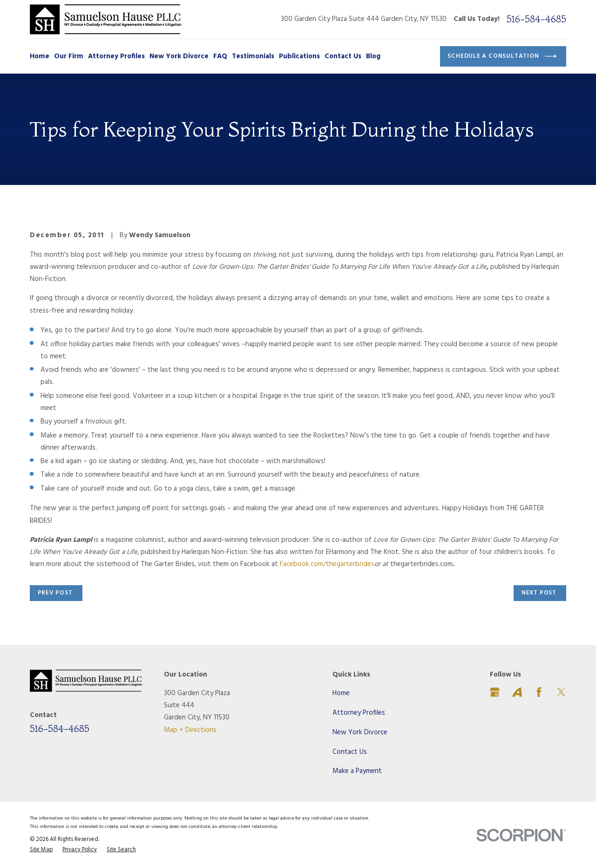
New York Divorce (360, 732)
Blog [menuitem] (373, 56)
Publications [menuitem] (299, 56)
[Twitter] (561, 692)
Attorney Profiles (359, 713)
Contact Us (350, 752)
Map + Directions (190, 730)
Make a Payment (357, 771)
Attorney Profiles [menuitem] (116, 56)
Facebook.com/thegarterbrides (327, 564)
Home (341, 693)
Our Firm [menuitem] (69, 56)
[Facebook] (539, 692)
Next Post (539, 593)
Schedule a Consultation (502, 56)
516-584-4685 (536, 19)
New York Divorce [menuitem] (179, 56)
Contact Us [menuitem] (343, 56)
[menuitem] (41, 850)
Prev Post (55, 593)
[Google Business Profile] (495, 692)
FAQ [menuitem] (220, 56)
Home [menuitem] (40, 56)
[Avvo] (517, 692)
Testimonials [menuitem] (253, 56)
